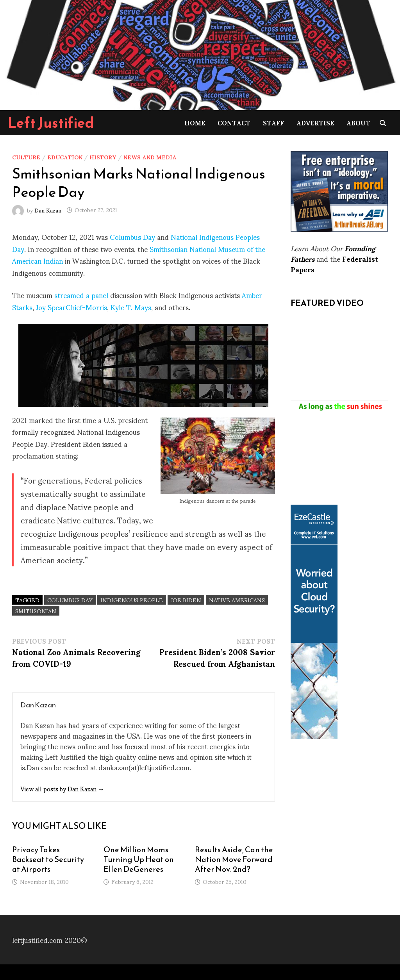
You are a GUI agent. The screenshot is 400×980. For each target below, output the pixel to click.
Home (195, 122)
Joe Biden (186, 600)
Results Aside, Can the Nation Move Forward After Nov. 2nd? (234, 859)
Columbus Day (132, 237)
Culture (26, 157)
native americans (237, 600)
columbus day (70, 600)
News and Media (150, 157)
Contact (234, 122)
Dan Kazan (48, 210)
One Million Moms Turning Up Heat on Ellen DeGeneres (139, 859)
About (358, 122)
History (103, 157)
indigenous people (132, 600)
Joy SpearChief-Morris (71, 307)
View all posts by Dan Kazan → (62, 788)
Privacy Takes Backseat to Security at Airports (48, 859)
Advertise (315, 122)
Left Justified (51, 123)
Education (65, 157)
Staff (273, 122)
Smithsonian (36, 611)
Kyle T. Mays (131, 307)
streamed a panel (81, 295)
